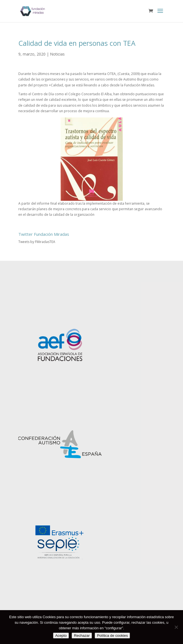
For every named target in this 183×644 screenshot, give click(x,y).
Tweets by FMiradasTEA (37, 242)
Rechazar (82, 636)
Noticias (57, 54)
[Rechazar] (176, 627)
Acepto (61, 636)
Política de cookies (112, 636)
